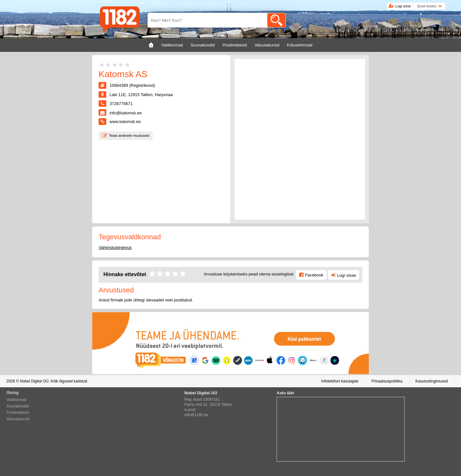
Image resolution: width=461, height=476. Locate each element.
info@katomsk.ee (126, 113)
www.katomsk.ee (125, 122)
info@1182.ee (196, 415)
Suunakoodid (18, 406)
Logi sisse (403, 6)
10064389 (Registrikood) (132, 85)
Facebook (314, 275)
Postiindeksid (18, 413)
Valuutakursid (18, 419)
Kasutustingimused (432, 381)
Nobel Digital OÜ (34, 381)
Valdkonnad (16, 400)
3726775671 (121, 104)
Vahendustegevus (115, 247)
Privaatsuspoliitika (387, 381)
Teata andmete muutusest (129, 135)
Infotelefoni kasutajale (340, 381)
